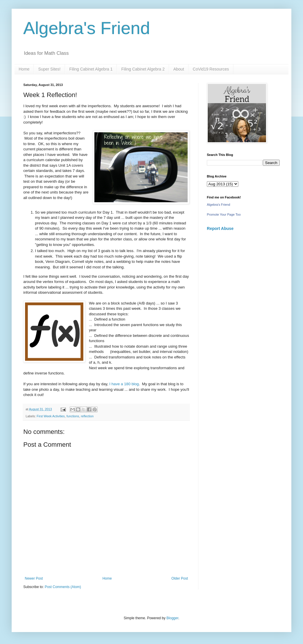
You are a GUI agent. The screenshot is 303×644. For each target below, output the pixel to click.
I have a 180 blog (124, 384)
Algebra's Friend (87, 28)
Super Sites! (49, 69)
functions (73, 416)
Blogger (172, 618)
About (179, 69)
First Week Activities (51, 416)
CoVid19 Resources (211, 69)
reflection (87, 416)
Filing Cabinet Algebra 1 (91, 69)
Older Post (180, 578)
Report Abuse (220, 228)
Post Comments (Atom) (63, 587)
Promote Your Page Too (224, 214)
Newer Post (34, 578)
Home (24, 69)
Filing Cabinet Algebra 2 (143, 69)
